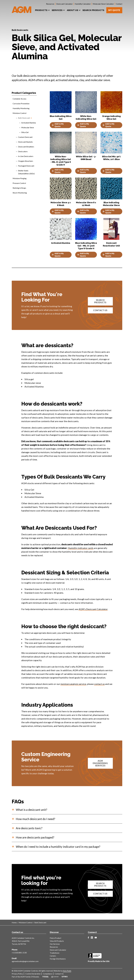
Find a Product (55, 938)
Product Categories (24, 93)
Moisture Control (19, 113)
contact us (99, 684)
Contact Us (100, 310)
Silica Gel (25, 132)
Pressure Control (19, 183)
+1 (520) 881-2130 (19, 953)
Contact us (100, 894)
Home (14, 922)
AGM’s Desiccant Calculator (93, 609)
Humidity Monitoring (21, 108)
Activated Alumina (29, 123)
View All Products (57, 941)
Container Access (19, 99)
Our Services (55, 944)
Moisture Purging (20, 178)
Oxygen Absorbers (26, 161)
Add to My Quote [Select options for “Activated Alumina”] (58, 255)
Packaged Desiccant (26, 166)
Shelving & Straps (19, 188)
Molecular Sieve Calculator (103, 4)
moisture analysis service (73, 684)
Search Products (100, 301)
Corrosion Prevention (21, 103)
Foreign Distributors (58, 959)
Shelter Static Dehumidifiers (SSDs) (26, 172)
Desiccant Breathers (26, 147)
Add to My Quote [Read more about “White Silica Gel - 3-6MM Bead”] (83, 171)
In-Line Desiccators (26, 156)
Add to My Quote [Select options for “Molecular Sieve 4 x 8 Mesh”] (58, 211)
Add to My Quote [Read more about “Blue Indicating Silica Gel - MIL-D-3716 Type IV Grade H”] (83, 255)
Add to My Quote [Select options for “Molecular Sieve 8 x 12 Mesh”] (83, 211)
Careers (53, 956)
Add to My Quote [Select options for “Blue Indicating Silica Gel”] (58, 125)
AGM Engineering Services (100, 763)
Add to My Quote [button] (108, 125)
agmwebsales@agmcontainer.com (25, 961)
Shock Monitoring (20, 193)
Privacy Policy (17, 974)
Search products (100, 885)
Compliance (48, 974)
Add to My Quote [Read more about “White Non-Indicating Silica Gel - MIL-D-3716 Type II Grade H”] (58, 171)
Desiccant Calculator (64, 4)
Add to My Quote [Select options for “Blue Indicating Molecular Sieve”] (108, 211)
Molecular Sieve (28, 127)
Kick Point (67, 971)
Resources (50, 4)
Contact (119, 4)
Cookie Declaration (33, 974)
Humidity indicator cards (81, 548)
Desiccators (23, 151)
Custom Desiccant (25, 137)
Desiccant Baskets (25, 142)
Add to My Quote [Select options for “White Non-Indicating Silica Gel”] (83, 125)
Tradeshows (55, 953)
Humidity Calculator (83, 4)
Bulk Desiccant (24, 118)
